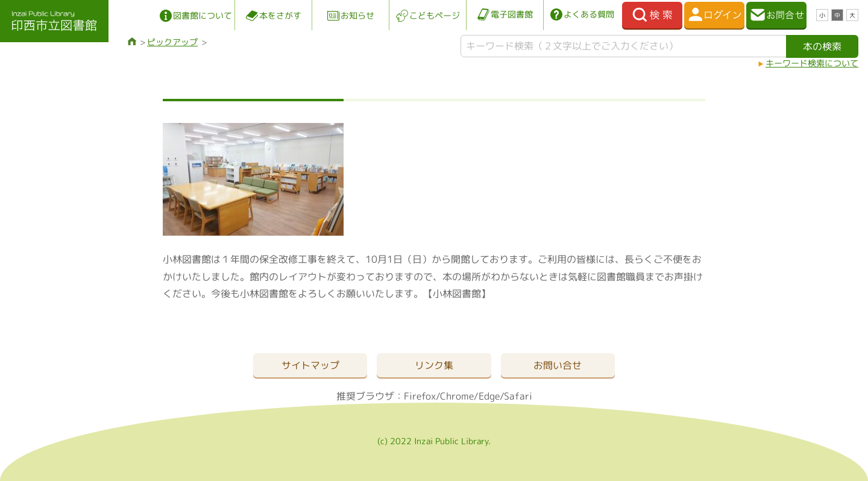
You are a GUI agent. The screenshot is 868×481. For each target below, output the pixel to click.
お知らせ (357, 15)
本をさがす (280, 15)
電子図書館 (512, 14)
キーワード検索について (812, 63)
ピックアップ (172, 42)
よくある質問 (589, 14)
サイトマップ (310, 365)
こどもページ (435, 15)
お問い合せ (558, 365)
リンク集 (434, 365)
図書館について (203, 15)
